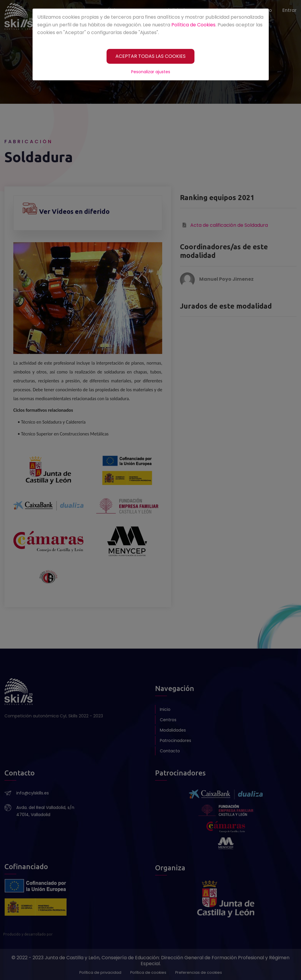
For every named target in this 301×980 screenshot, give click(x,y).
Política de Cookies (193, 25)
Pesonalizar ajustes (151, 72)
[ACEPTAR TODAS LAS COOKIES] (150, 56)
